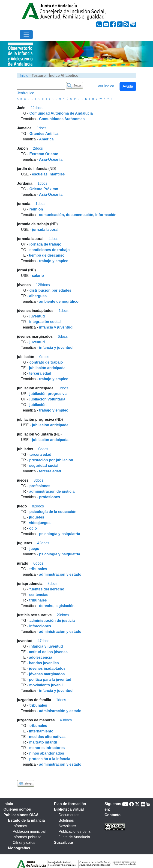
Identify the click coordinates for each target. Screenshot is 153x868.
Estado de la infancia (26, 820)
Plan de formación (70, 804)
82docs (38, 506)
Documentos (69, 815)
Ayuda (128, 86)
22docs (36, 108)
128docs (43, 285)
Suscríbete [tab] (63, 843)
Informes (20, 826)
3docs (39, 480)
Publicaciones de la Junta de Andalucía (75, 834)
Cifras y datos (24, 843)
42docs (43, 543)
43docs (66, 720)
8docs (52, 584)
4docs (53, 239)
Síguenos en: (113, 807)
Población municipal (29, 831)
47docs (43, 641)
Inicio (24, 76)
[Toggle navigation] (26, 35)
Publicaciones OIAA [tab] (21, 815)
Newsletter (67, 826)
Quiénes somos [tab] (17, 809)
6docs (63, 336)
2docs (38, 148)
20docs (63, 615)
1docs (42, 128)
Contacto (112, 815)
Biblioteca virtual (69, 809)
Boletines (66, 820)
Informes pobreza (27, 837)
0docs (44, 357)
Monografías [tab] (19, 848)
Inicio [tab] (8, 804)
